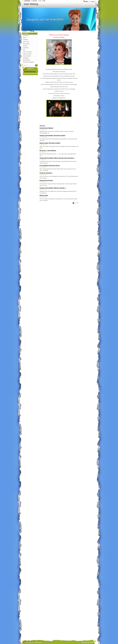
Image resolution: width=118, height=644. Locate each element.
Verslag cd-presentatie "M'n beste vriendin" (53, 135)
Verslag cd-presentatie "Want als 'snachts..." (53, 188)
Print (44, 1)
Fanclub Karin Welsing (46, 128)
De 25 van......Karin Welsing (48, 150)
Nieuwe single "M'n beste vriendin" (50, 143)
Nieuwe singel (44, 195)
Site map (35, 1)
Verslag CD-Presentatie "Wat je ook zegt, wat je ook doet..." (57, 158)
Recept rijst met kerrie (46, 180)
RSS (40, 1)
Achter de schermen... (46, 173)
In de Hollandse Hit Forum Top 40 (50, 165)
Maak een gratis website (87, 642)
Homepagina (27, 1)
